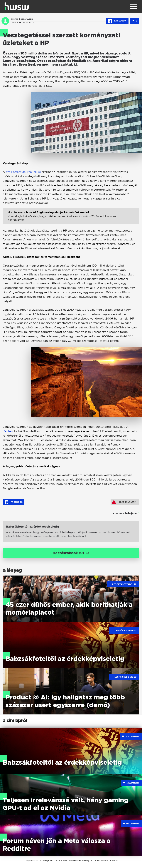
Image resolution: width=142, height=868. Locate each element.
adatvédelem (101, 860)
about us (114, 860)
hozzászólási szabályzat (81, 860)
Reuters (9, 431)
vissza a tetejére (125, 513)
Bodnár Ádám (26, 19)
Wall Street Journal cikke (23, 172)
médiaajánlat (46, 860)
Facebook (117, 21)
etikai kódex (61, 860)
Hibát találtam (124, 502)
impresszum (32, 860)
